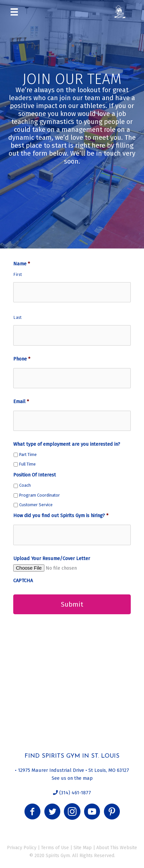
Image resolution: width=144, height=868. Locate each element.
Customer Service (36, 505)
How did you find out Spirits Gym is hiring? (61, 515)
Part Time (28, 454)
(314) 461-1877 (74, 793)
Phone (22, 359)
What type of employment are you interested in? (67, 444)
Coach (25, 485)
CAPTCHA (23, 581)
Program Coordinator (40, 495)
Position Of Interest (35, 475)
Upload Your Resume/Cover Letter (52, 558)
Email (21, 401)
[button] (32, 811)
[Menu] (14, 12)
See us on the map (72, 778)
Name (22, 264)
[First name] (72, 292)
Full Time (27, 464)
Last (18, 318)
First (18, 275)
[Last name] (72, 335)
